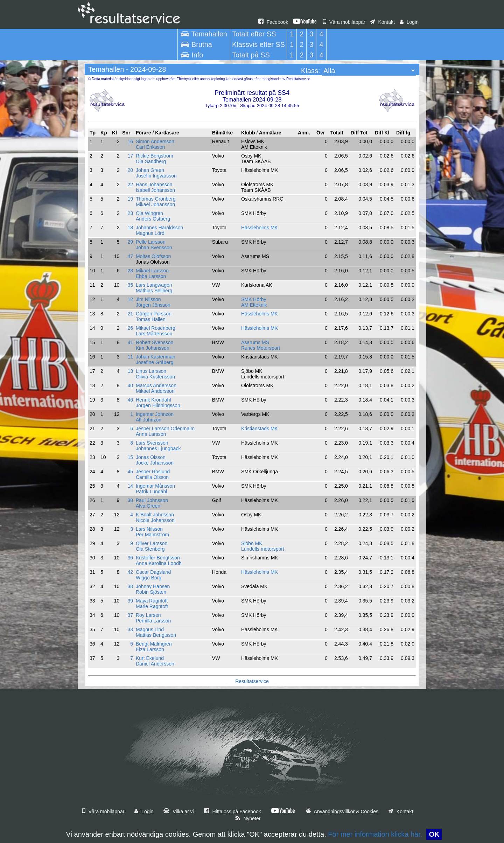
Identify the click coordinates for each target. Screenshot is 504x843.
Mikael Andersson (155, 391)
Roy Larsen (148, 615)
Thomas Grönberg (156, 199)
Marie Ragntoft (152, 606)
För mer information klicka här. (375, 834)
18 (130, 228)
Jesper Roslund (153, 472)
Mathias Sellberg (154, 291)
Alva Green (148, 506)
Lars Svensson (152, 443)
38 (130, 586)
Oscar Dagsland (153, 572)
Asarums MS (255, 342)
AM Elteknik (254, 305)
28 (130, 271)
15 (130, 457)
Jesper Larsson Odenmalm (165, 429)
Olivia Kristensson (155, 377)
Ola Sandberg (151, 161)
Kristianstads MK (260, 429)
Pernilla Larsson (153, 621)
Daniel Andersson (155, 664)
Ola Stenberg (150, 549)
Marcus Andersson (156, 385)
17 (130, 156)
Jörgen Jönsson (153, 305)
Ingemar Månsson (155, 486)
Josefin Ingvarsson (156, 176)
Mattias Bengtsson (156, 635)
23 (130, 213)
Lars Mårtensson (154, 334)
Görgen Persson (154, 314)
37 (130, 615)
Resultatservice (252, 681)
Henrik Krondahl (153, 400)
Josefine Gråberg (155, 362)
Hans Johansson (154, 184)
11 (130, 357)
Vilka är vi (178, 811)
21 (130, 314)
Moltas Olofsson (153, 256)
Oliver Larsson (152, 543)
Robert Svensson (155, 342)
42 (130, 572)
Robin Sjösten (151, 592)
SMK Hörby (254, 299)
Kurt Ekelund (150, 658)
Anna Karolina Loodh (159, 563)
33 (130, 629)
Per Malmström (152, 535)
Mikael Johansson (155, 204)
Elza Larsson (150, 649)
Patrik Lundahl (152, 492)
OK (434, 834)
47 (130, 256)
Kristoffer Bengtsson (158, 558)
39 (130, 601)
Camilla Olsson (152, 477)
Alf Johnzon (149, 420)
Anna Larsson (151, 434)
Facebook (273, 22)
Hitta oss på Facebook (233, 811)
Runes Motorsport (261, 348)
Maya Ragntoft (152, 601)
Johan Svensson (154, 248)
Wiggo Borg (149, 578)
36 (130, 558)
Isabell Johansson (155, 190)
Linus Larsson (151, 371)
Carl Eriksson (150, 147)
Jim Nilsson (148, 299)
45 (130, 472)
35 (130, 285)
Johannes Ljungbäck (158, 448)
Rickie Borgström (155, 156)
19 (130, 199)
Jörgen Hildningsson (158, 405)
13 (130, 371)
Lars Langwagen (154, 285)
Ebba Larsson (151, 276)
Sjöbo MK (252, 543)
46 (130, 400)
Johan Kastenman (156, 357)
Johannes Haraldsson (159, 228)
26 (130, 328)
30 (130, 500)
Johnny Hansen (153, 586)
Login (409, 22)
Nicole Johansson (155, 520)
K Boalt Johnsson (155, 515)
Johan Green (150, 170)
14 (130, 486)
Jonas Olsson (151, 457)
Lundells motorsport (263, 549)
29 (130, 242)
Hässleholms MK (260, 228)
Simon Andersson (155, 141)
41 (130, 342)
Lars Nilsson (149, 529)
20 (130, 170)
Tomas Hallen (151, 319)
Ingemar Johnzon (155, 414)
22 (130, 184)
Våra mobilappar (344, 22)
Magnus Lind (150, 629)
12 (130, 299)
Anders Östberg (153, 219)
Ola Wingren (149, 213)
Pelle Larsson (151, 242)
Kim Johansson (153, 348)
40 (130, 385)
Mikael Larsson (152, 271)
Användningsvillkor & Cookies (342, 811)
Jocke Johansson (155, 463)
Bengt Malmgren (154, 644)
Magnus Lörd (150, 233)
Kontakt (383, 22)
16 (130, 141)
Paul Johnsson (152, 500)
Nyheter (248, 818)
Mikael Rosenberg (156, 328)
